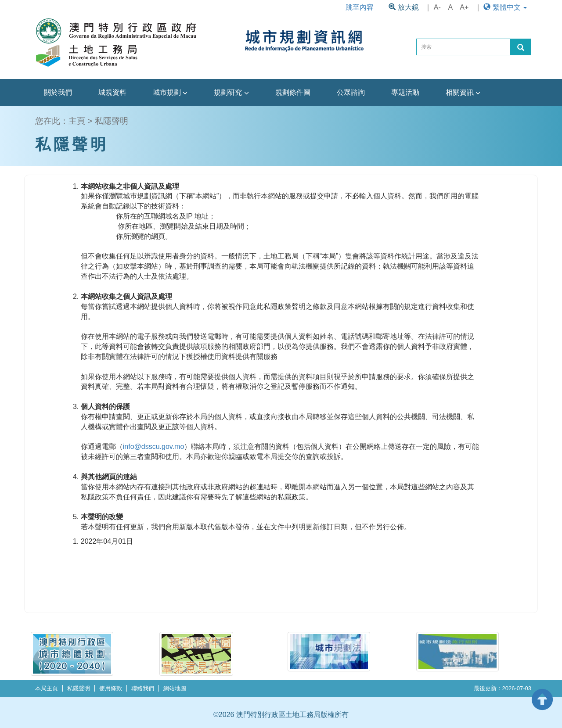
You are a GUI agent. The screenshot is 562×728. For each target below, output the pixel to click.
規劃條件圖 (293, 92)
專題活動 (405, 92)
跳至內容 (360, 7)
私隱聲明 (79, 688)
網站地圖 (175, 688)
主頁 (77, 121)
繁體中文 (505, 7)
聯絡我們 (143, 688)
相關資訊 (463, 92)
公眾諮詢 (351, 92)
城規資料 (112, 92)
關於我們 (58, 92)
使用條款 (111, 688)
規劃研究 (231, 92)
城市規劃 (170, 92)
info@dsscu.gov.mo (154, 446)
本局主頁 (47, 688)
